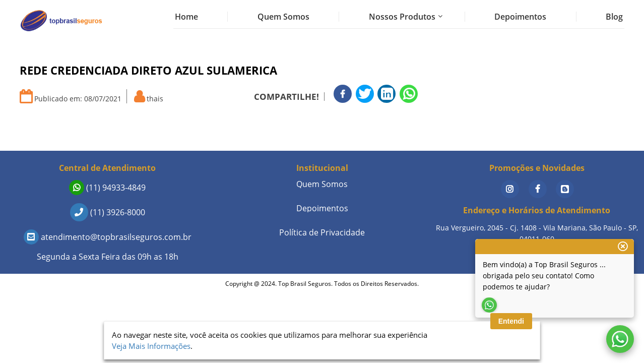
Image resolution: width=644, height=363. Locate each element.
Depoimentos (520, 17)
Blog (614, 17)
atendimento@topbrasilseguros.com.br (108, 237)
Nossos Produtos (402, 17)
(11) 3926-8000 (108, 212)
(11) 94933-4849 (107, 188)
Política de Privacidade (322, 232)
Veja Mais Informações (151, 346)
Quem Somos (283, 17)
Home (186, 17)
